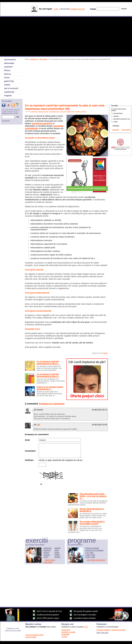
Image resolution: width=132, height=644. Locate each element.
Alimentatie (43, 59)
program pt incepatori (94, 550)
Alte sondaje (126, 130)
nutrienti (84, 112)
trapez (57, 555)
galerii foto (9, 81)
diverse (8, 74)
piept (57, 550)
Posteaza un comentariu (52, 404)
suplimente (9, 92)
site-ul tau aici (102, 633)
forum (7, 78)
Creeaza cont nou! (77, 9)
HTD (86, 627)
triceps (57, 557)
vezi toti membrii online (35, 635)
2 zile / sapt (90, 555)
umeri (46, 557)
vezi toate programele (96, 560)
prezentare (66, 630)
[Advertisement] (57, 82)
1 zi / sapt (89, 552)
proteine (63, 112)
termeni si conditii (68, 632)
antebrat (47, 550)
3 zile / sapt (90, 557)
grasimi (78, 112)
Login (56, 9)
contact (64, 636)
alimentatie (34, 112)
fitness (7, 70)
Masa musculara (43, 112)
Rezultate (116, 130)
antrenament (10, 60)
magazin (8, 96)
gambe (57, 548)
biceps (46, 552)
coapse (47, 555)
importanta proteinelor (42, 123)
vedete (7, 85)
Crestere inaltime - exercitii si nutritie (111, 630)
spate (57, 552)
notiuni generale (92, 548)
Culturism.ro (34, 59)
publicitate (66, 634)
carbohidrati (71, 112)
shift (105, 353)
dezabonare (6, 121)
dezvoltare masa (54, 112)
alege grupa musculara (49, 561)
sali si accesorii (11, 88)
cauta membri (31, 637)
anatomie (8, 67)
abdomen (47, 548)
